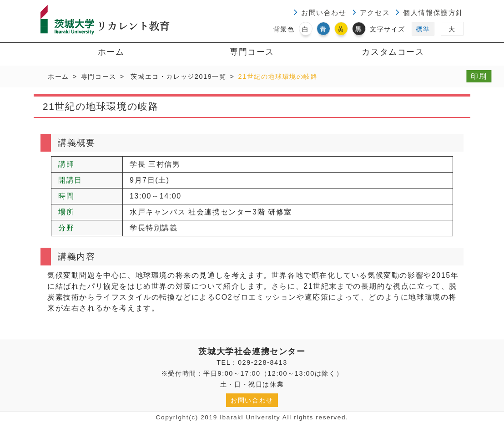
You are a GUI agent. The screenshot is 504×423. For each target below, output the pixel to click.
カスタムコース (393, 52)
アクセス (375, 13)
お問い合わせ (324, 13)
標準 (423, 29)
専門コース (252, 52)
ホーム (111, 52)
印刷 (479, 76)
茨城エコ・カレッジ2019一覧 (178, 76)
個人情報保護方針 (433, 13)
